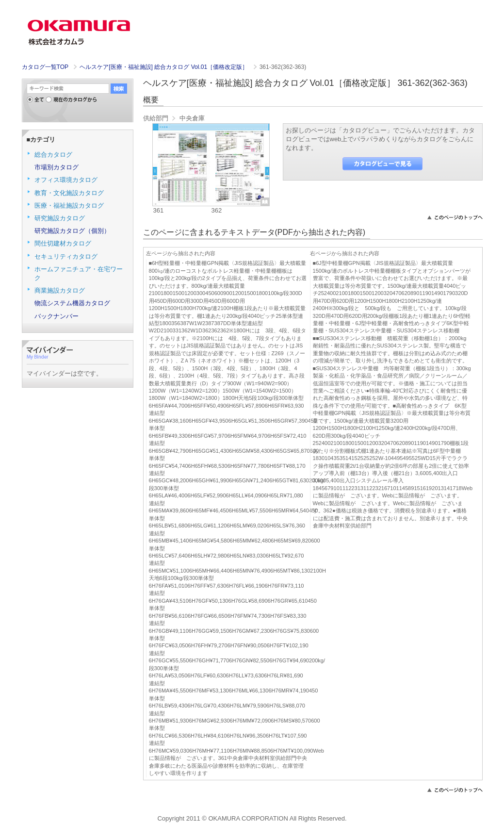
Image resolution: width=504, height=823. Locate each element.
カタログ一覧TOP (45, 67)
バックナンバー (57, 316)
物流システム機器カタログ (72, 303)
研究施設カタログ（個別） (72, 231)
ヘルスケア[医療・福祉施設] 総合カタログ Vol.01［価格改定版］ (164, 67)
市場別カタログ (57, 167)
